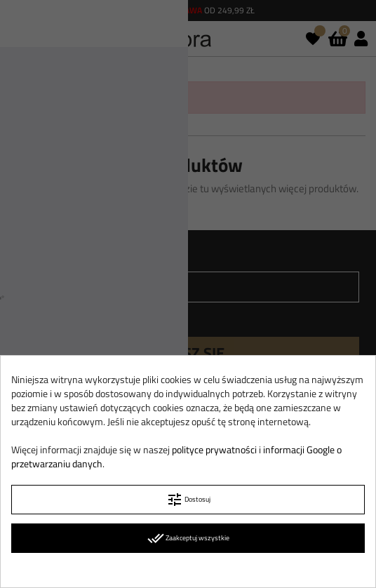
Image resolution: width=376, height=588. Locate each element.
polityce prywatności (214, 449)
